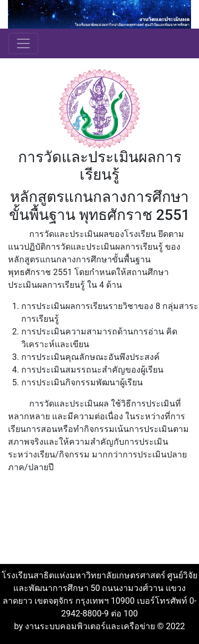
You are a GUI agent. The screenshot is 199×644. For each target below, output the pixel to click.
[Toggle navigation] (23, 43)
